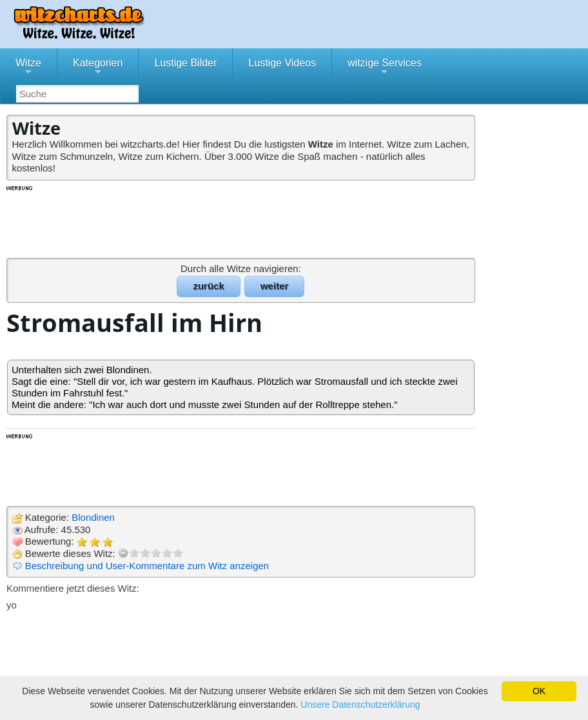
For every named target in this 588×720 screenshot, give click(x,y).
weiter (274, 286)
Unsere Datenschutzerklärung (360, 705)
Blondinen (93, 517)
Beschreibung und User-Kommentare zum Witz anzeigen (147, 566)
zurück (208, 286)
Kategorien (98, 68)
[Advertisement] (242, 221)
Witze (28, 68)
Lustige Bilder (185, 63)
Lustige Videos (282, 63)
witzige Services (385, 68)
